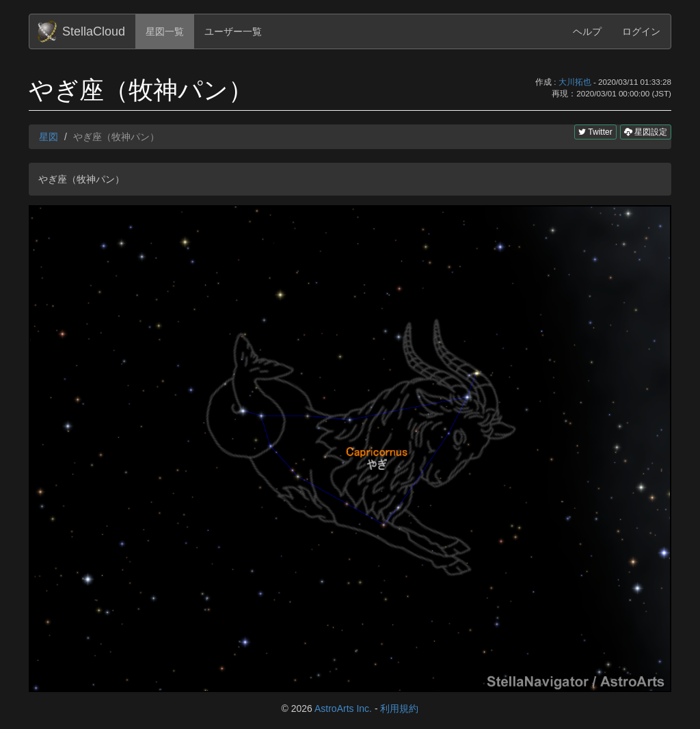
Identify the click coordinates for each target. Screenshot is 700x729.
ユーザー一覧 (233, 31)
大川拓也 (575, 82)
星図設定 (646, 132)
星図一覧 (165, 31)
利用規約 (399, 708)
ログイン (641, 31)
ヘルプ (587, 31)
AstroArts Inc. (343, 708)
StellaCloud (94, 31)
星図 (49, 137)
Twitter (595, 132)
